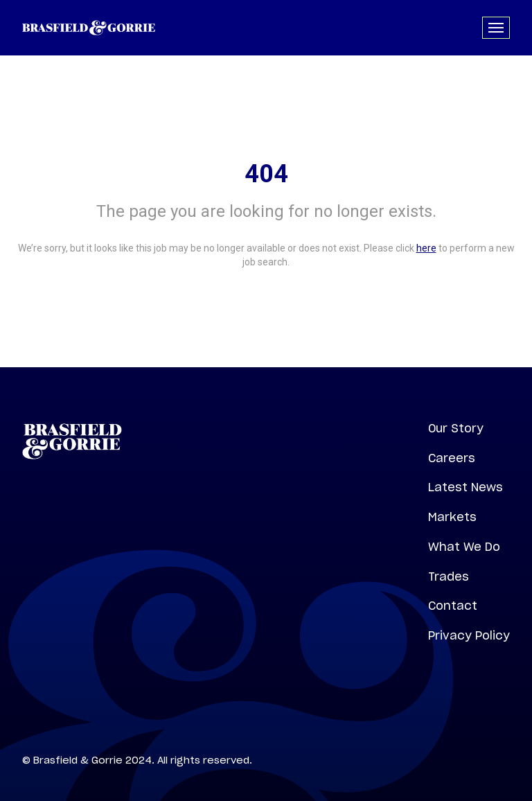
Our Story (456, 428)
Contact (453, 606)
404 (266, 174)
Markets (452, 517)
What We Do (464, 547)
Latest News (465, 487)
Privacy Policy (469, 635)
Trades (449, 576)
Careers (452, 458)
